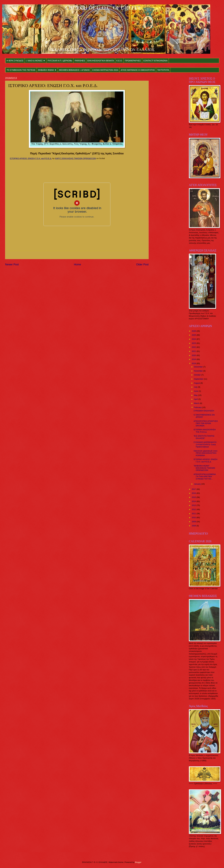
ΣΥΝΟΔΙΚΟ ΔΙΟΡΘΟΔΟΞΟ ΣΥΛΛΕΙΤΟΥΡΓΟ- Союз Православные (205, 444)
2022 (194, 347)
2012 (194, 509)
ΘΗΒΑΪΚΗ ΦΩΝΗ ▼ (47, 70)
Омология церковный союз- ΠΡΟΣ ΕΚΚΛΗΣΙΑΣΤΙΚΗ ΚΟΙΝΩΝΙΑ (206, 453)
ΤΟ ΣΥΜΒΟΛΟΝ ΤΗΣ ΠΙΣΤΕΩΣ (21, 70)
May (196, 395)
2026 (194, 331)
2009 (194, 522)
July (196, 387)
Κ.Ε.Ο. (119, 61)
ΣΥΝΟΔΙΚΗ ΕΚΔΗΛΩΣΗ (204, 411)
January (198, 484)
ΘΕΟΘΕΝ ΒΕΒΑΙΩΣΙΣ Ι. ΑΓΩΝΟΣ (74, 70)
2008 (194, 526)
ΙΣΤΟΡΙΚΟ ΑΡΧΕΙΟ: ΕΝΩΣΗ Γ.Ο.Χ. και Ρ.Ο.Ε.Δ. (31, 158)
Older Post (142, 264)
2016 (194, 493)
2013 (194, 505)
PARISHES (80, 61)
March (197, 403)
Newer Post (12, 264)
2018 (194, 363)
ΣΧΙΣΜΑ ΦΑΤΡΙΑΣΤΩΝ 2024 (105, 70)
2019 (194, 359)
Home (77, 264)
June (196, 391)
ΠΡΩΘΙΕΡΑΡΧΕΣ (133, 61)
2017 (194, 489)
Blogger (138, 862)
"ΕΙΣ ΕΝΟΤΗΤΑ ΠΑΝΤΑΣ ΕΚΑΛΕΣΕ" (204, 437)
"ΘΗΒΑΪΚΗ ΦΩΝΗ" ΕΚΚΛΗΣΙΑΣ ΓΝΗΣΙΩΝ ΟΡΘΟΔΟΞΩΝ (204, 468)
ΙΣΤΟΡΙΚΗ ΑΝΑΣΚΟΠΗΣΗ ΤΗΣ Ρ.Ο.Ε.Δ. (205, 431)
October (198, 375)
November (199, 371)
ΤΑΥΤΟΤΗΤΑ (163, 70)
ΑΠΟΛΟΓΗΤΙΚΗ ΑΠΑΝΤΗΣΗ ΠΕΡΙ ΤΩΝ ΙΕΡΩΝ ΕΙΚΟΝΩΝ (206, 423)
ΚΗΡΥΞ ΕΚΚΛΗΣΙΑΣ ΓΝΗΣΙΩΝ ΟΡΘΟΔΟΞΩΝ (75, 158)
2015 (194, 497)
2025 (194, 335)
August (197, 383)
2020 (194, 355)
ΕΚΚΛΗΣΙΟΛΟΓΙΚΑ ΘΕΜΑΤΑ (101, 61)
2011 (194, 514)
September (199, 379)
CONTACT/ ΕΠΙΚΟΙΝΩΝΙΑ (155, 61)
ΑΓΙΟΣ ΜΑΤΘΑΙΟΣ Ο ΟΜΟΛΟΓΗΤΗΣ (138, 70)
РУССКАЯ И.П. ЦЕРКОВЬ (60, 61)
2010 (194, 517)
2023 (194, 343)
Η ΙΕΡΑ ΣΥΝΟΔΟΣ (15, 61)
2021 (194, 351)
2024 (194, 339)
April (196, 399)
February (198, 407)
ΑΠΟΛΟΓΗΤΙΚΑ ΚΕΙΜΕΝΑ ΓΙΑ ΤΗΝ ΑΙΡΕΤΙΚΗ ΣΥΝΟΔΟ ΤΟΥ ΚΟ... (205, 477)
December (199, 367)
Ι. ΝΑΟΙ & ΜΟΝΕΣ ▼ (36, 61)
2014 (194, 501)
